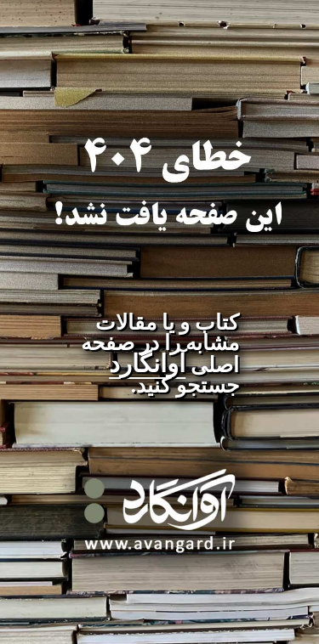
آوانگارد (147, 364)
